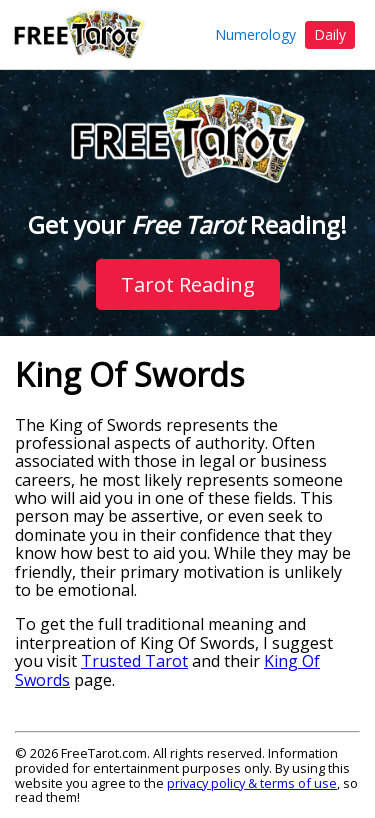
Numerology (255, 34)
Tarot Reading (188, 284)
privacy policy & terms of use (252, 783)
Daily (330, 34)
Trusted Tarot (134, 661)
